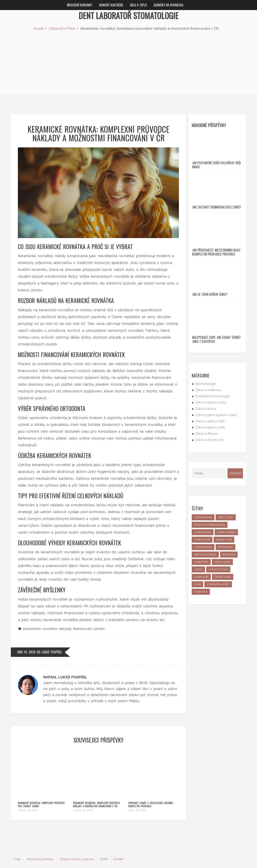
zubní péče (201, 608)
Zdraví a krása (205, 455)
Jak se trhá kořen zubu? (210, 331)
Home (39, 28)
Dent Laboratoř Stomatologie (128, 15)
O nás (17, 846)
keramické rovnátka (40, 629)
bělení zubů (224, 586)
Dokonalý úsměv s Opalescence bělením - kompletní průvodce (151, 792)
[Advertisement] (128, 66)
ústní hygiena (203, 564)
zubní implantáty (218, 631)
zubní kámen (203, 578)
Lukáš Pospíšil (52, 652)
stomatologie (203, 593)
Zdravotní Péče (62, 28)
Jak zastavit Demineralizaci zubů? (217, 226)
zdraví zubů (222, 608)
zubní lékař (202, 586)
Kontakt (118, 846)
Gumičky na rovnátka (168, 5)
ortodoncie (225, 593)
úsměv (99, 629)
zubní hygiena (226, 578)
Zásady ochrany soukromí (77, 846)
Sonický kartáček (111, 5)
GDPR (104, 846)
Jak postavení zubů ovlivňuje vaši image (216, 174)
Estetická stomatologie (212, 442)
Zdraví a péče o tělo (210, 467)
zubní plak (201, 623)
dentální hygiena (205, 601)
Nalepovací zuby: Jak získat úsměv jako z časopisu (216, 386)
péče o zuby (226, 564)
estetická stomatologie (210, 571)
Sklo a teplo (138, 5)
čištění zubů (223, 623)
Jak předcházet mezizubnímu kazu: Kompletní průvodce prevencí (216, 280)
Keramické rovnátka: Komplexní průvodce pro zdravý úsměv (41, 792)
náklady (65, 629)
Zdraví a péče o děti (210, 474)
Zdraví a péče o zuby (211, 449)
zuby (197, 631)
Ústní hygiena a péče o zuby (216, 461)
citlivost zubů (218, 616)
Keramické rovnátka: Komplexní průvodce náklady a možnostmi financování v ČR (96, 792)
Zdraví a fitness (206, 480)
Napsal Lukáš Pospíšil (65, 677)
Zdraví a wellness (208, 436)
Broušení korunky (80, 5)
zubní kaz (201, 638)
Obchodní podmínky (40, 846)
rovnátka (229, 601)
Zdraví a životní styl (210, 486)
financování (82, 629)
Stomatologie (205, 430)
